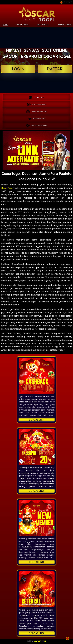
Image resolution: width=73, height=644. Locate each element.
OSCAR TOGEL (36, 97)
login (18, 69)
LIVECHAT (66, 2)
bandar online (65, 25)
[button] (37, 376)
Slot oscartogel (37, 104)
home (5, 25)
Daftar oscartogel (37, 126)
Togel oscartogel (37, 111)
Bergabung (36, 420)
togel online (22, 25)
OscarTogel (7, 188)
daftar (55, 69)
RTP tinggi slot (36, 118)
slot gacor (43, 25)
